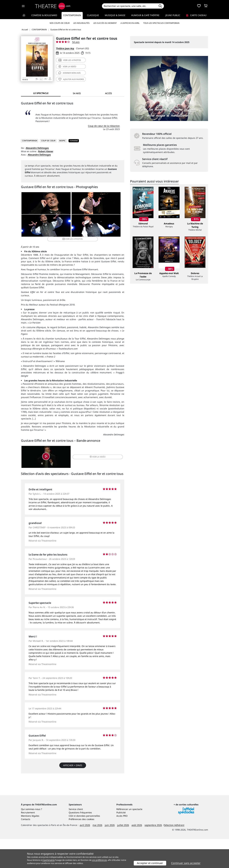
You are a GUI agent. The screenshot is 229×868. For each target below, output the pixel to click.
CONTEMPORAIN (30, 141)
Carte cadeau (196, 15)
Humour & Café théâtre (145, 15)
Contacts (26, 848)
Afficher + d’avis (73, 766)
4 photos (70, 60)
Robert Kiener (46, 151)
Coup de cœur (48, 141)
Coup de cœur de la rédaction (104, 126)
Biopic (62, 141)
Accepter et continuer (150, 863)
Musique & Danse (115, 15)
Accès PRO (122, 845)
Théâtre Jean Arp (65, 48)
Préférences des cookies (82, 848)
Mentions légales (30, 845)
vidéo (67, 67)
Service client (76, 838)
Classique (93, 15)
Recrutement (28, 841)
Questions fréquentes (80, 841)
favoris (71, 79)
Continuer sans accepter (186, 863)
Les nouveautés (81, 23)
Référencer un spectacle (129, 838)
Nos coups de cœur (60, 23)
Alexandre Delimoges (37, 148)
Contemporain (72, 15)
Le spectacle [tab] (41, 93)
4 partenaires (49, 860)
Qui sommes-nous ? (31, 838)
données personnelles (88, 845)
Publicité (121, 841)
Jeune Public (173, 15)
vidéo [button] (90, 457)
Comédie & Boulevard (44, 15)
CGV (71, 845)
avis (70, 73)
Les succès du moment (105, 23)
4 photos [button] (90, 228)
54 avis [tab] (77, 93)
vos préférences (99, 860)
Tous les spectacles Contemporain (161, 23)
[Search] (129, 6)
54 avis (76, 42)
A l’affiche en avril (130, 23)
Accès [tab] (109, 93)
